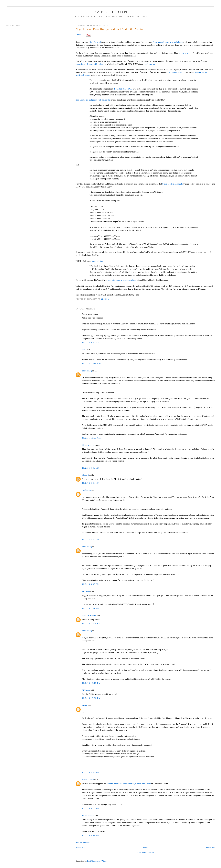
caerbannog (87, 371)
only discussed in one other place (122, 280)
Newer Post (80, 848)
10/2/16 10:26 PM (91, 698)
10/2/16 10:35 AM (91, 364)
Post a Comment (83, 843)
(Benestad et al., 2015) (123, 89)
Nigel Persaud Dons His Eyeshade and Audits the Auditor (110, 29)
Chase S (85, 475)
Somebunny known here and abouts (168, 42)
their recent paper (175, 72)
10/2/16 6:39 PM (91, 540)
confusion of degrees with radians (90, 64)
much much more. (152, 64)
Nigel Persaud (95, 42)
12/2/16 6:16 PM (91, 808)
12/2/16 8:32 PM (91, 835)
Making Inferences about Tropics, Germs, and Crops (129, 784)
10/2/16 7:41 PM (91, 608)
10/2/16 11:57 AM (91, 438)
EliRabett (86, 591)
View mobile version (145, 853)
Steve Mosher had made (173, 184)
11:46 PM (105, 299)
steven (85, 705)
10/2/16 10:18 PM (91, 683)
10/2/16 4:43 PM (91, 468)
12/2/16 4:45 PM (91, 772)
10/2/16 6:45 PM (91, 584)
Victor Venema (88, 445)
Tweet (78, 34)
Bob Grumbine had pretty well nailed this (93, 100)
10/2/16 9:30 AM (91, 343)
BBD (84, 350)
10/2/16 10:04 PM (91, 623)
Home (146, 848)
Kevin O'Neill (88, 780)
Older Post (211, 848)
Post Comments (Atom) (97, 861)
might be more (186, 53)
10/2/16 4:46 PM (91, 483)
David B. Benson (89, 616)
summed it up (98, 261)
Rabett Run (111, 12)
